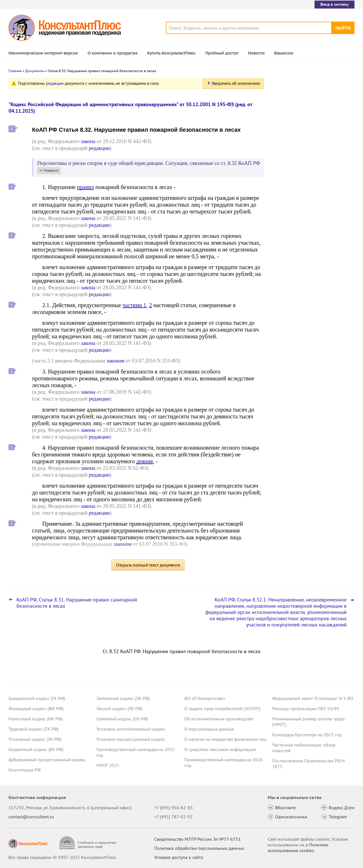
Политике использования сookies (298, 848)
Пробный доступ (222, 53)
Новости (256, 53)
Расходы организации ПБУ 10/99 (306, 708)
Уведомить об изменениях (236, 83)
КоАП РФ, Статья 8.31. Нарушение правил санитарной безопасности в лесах (77, 603)
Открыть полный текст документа (148, 565)
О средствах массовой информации (220, 749)
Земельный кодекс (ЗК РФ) (123, 698)
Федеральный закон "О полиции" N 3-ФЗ (313, 698)
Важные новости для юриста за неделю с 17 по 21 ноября (305, 170)
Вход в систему (334, 4)
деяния (144, 461)
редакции (55, 83)
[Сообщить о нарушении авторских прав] (88, 843)
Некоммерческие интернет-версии (43, 53)
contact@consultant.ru (31, 817)
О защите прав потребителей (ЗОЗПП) (222, 708)
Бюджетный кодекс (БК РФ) (36, 749)
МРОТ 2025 (108, 765)
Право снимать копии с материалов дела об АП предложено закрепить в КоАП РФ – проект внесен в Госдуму (310, 111)
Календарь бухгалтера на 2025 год (307, 735)
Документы (35, 71)
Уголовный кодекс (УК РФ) (35, 739)
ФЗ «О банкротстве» (205, 698)
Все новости (287, 222)
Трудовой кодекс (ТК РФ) (33, 729)
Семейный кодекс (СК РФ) (122, 719)
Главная (15, 71)
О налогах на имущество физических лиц (225, 739)
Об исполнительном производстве (219, 719)
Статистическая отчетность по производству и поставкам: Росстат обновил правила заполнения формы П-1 (311, 201)
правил (86, 187)
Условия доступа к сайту (179, 857)
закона (88, 141)
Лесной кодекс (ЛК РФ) (119, 708)
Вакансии (284, 53)
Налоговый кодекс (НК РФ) (35, 719)
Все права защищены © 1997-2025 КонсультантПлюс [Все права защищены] (62, 857)
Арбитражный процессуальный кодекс (47, 760)
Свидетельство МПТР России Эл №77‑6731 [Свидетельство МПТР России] (198, 839)
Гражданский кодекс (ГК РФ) (37, 698)
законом (115, 361)
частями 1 (134, 305)
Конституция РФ (25, 770)
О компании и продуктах (113, 53)
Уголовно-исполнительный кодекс (131, 729)
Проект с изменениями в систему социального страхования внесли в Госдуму (309, 142)
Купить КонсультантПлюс (171, 53)
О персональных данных (209, 729)
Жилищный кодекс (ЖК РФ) (36, 708)
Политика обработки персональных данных (199, 848)
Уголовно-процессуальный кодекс (131, 739)
